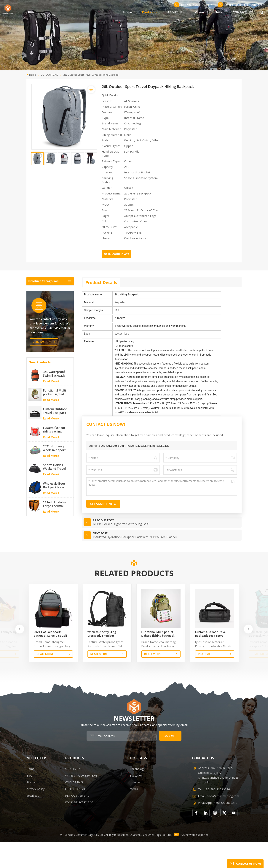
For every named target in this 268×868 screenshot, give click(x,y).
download (33, 822)
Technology (137, 795)
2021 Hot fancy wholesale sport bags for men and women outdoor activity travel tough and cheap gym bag (55, 500)
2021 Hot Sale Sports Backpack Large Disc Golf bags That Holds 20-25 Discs (52, 660)
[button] (248, 655)
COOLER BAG (39, 307)
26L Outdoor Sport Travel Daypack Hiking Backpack (135, 446)
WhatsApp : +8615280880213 (218, 829)
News (219, 12)
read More (45, 680)
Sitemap (32, 808)
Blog (29, 802)
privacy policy (36, 815)
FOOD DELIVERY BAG (44, 333)
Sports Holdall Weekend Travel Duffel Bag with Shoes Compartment (54, 519)
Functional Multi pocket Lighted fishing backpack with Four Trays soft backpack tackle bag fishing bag (55, 445)
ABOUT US (175, 12)
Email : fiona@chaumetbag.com (241, 5)
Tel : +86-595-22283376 (193, 5)
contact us (42, 394)
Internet (135, 808)
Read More (51, 433)
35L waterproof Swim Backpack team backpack (54, 426)
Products (148, 12)
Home (127, 12)
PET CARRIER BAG (42, 325)
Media (134, 815)
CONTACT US (242, 12)
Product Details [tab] (101, 282)
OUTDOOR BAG (49, 75)
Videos (200, 12)
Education (136, 802)
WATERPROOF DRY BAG (46, 298)
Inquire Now (117, 254)
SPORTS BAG (38, 290)
